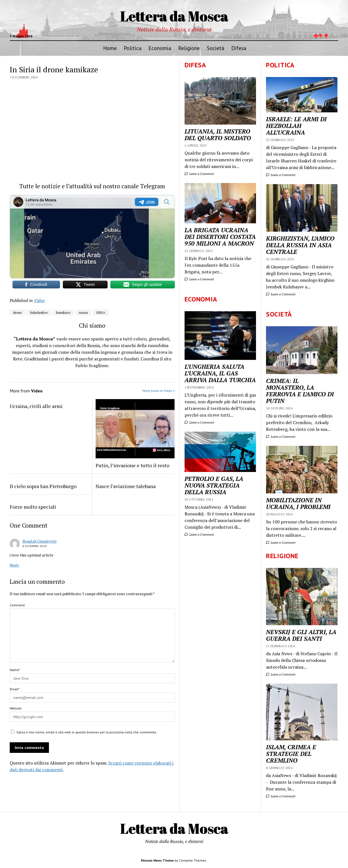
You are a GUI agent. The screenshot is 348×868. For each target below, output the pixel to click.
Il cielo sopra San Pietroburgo (43, 486)
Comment (17, 605)
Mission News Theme (157, 860)
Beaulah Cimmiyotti (39, 541)
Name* (15, 670)
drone (18, 312)
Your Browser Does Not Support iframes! (92, 237)
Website (16, 708)
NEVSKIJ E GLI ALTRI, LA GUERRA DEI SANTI (301, 635)
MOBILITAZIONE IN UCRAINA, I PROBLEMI (298, 503)
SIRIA (101, 312)
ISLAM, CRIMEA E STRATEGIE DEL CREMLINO (291, 754)
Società (216, 48)
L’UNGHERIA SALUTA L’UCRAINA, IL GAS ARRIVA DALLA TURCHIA (220, 373)
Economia (160, 48)
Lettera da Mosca (174, 16)
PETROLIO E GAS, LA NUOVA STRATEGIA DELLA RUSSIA (214, 485)
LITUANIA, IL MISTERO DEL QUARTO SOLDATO (218, 135)
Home (110, 48)
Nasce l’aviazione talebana (126, 486)
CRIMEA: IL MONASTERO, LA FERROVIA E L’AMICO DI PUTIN (300, 391)
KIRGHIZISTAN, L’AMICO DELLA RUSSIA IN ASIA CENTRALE (300, 245)
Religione (189, 48)
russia (83, 312)
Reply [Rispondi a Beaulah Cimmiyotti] (14, 565)
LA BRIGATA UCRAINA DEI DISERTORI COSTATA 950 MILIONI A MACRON (220, 237)
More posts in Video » (159, 391)
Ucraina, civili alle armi (36, 406)
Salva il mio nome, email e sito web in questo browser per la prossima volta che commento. (87, 732)
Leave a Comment (281, 175)
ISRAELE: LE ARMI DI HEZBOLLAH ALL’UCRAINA (296, 126)
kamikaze (63, 312)
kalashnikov (39, 312)
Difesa (239, 48)
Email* (15, 689)
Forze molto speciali (33, 507)
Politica (133, 48)
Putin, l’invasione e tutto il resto (132, 465)
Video (39, 300)
